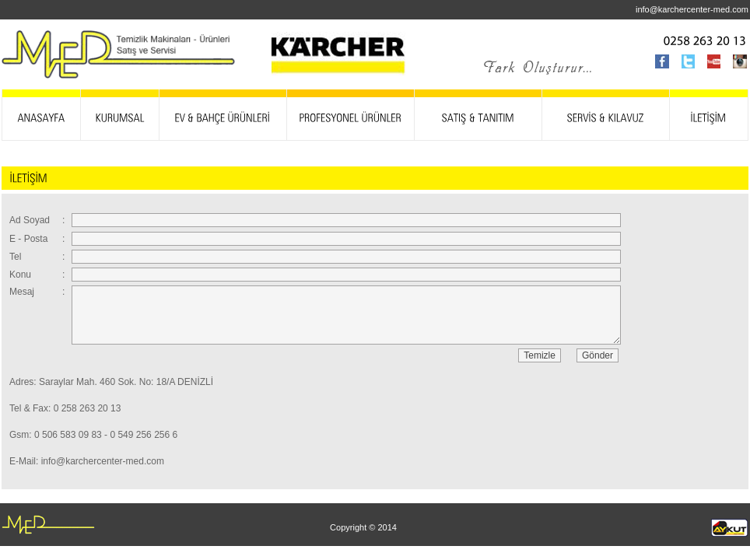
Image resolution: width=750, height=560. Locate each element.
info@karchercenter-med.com (692, 9)
